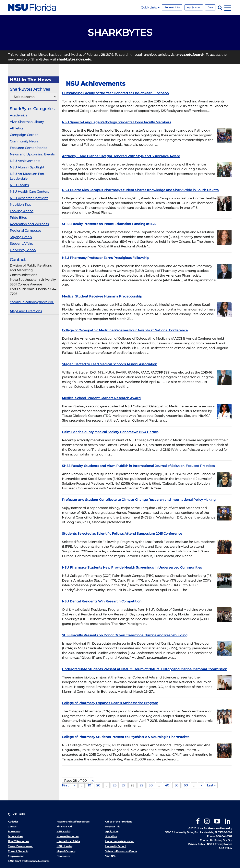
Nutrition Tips (20, 205)
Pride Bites (18, 218)
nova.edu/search (191, 55)
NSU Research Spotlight (29, 198)
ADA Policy (225, 848)
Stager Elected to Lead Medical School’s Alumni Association (110, 364)
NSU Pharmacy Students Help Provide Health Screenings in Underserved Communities (132, 567)
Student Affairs (21, 244)
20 (98, 785)
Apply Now (194, 7)
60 (186, 785)
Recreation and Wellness (29, 224)
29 (142, 785)
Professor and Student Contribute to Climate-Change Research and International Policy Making (139, 500)
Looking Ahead (22, 211)
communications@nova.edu (32, 302)
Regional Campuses (26, 231)
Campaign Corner (24, 135)
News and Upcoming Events (32, 154)
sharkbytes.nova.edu (74, 59)
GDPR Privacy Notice (220, 844)
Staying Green (21, 237)
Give (210, 7)
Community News (24, 141)
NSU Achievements (25, 161)
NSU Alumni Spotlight (27, 167)
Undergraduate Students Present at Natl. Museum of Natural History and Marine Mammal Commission (145, 669)
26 (115, 785)
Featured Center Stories (28, 148)
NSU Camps (19, 185)
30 (151, 785)
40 (167, 785)
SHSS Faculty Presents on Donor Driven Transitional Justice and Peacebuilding (125, 635)
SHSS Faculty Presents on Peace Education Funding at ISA (109, 224)
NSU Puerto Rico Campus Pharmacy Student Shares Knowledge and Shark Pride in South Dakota (140, 190)
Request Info (172, 7)
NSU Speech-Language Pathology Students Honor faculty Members (116, 122)
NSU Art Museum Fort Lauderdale (27, 176)
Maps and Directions (26, 311)
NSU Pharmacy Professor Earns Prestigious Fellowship (106, 258)
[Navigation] (228, 7)
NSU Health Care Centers (29, 192)
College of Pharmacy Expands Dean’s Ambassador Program (110, 703)
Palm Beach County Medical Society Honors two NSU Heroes (110, 432)
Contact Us (207, 840)
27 (124, 785)
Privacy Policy (197, 844)
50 (176, 785)
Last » (211, 785)
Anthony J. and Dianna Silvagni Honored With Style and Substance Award (121, 156)
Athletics (17, 128)
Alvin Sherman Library (27, 122)
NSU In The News (30, 80)
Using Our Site (224, 840)
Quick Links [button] (150, 7)
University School (23, 250)
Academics (18, 115)
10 (89, 785)
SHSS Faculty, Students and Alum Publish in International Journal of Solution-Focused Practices (138, 466)
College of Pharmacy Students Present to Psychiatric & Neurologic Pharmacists (126, 737)
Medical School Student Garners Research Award (101, 398)
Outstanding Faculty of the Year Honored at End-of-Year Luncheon (115, 93)
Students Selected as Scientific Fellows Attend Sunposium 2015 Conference (122, 534)
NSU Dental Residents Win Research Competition (102, 601)
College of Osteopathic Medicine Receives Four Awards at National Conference (125, 330)
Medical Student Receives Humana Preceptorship (102, 296)
